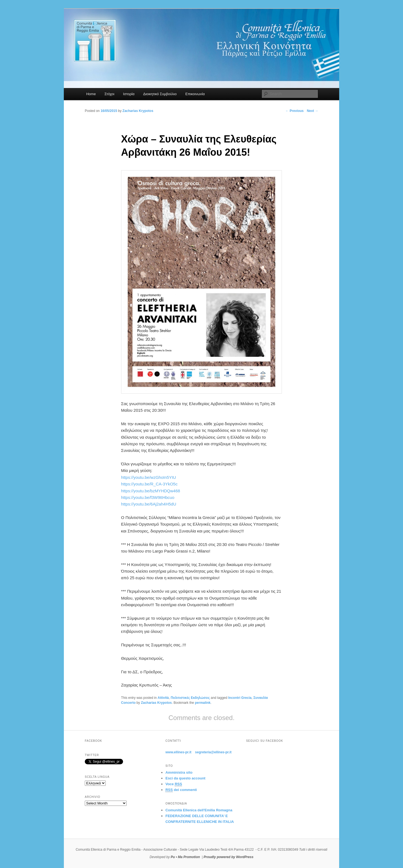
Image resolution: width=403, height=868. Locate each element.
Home (91, 94)
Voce (174, 784)
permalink (203, 703)
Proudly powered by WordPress (228, 857)
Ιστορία (129, 94)
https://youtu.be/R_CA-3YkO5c (149, 484)
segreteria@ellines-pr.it (213, 752)
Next (313, 111)
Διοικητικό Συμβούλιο (160, 94)
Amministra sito (179, 772)
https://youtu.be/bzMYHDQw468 (151, 491)
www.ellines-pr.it (178, 752)
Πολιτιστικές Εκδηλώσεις (190, 698)
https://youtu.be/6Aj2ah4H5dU (149, 504)
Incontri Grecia (240, 698)
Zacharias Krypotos (156, 703)
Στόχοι (109, 94)
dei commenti (181, 790)
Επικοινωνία (195, 94)
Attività (163, 698)
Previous (295, 111)
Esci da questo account (185, 778)
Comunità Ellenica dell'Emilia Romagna (199, 810)
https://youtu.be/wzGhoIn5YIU (149, 477)
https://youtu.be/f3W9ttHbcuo (148, 497)
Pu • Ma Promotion (185, 857)
